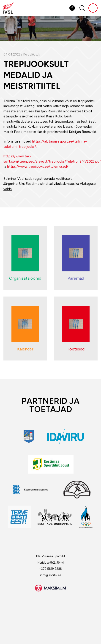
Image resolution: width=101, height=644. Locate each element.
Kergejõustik (32, 54)
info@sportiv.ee (51, 575)
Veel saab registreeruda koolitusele (45, 179)
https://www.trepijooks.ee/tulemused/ (38, 167)
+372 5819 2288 (50, 569)
